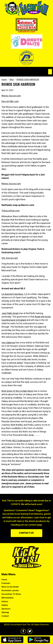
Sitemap (5, 612)
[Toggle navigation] (50, 72)
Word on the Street (10, 587)
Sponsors (6, 609)
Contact (5, 616)
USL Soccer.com (10, 258)
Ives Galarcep (8, 343)
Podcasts (6, 583)
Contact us (26, 533)
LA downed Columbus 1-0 (14, 294)
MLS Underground (21, 441)
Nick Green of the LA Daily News (17, 391)
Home (4, 580)
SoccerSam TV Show (11, 594)
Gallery (5, 605)
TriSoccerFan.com (11, 211)
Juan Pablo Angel (10, 313)
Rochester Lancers (10, 590)
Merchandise (7, 598)
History (5, 601)
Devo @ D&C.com (10, 101)
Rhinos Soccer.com (11, 96)
